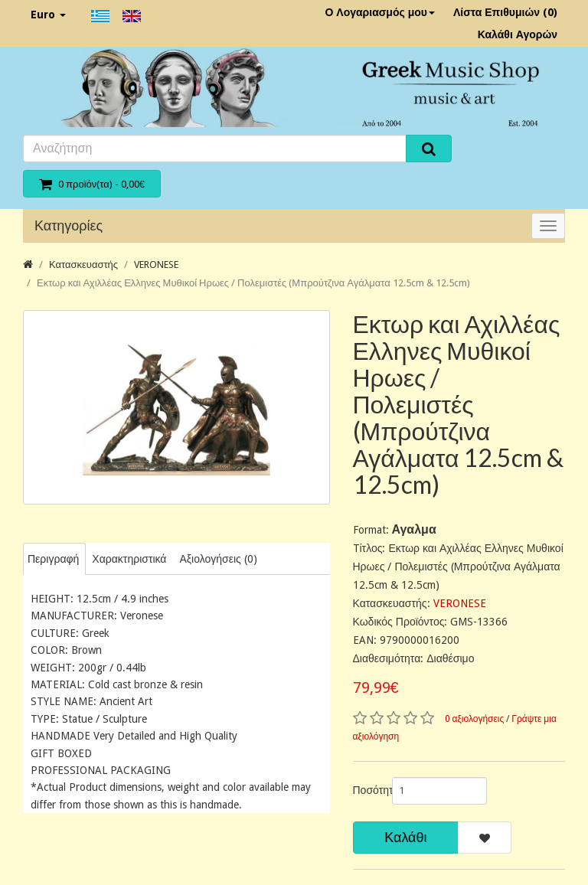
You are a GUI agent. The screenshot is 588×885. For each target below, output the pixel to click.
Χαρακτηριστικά (129, 559)
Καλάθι (405, 837)
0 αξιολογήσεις (475, 719)
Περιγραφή (53, 559)
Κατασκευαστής (83, 265)
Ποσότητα (367, 790)
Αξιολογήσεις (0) (218, 559)
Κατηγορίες (69, 225)
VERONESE (156, 265)
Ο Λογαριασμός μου (380, 12)
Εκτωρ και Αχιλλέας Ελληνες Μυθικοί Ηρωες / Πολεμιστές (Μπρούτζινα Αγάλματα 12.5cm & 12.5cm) (253, 283)
